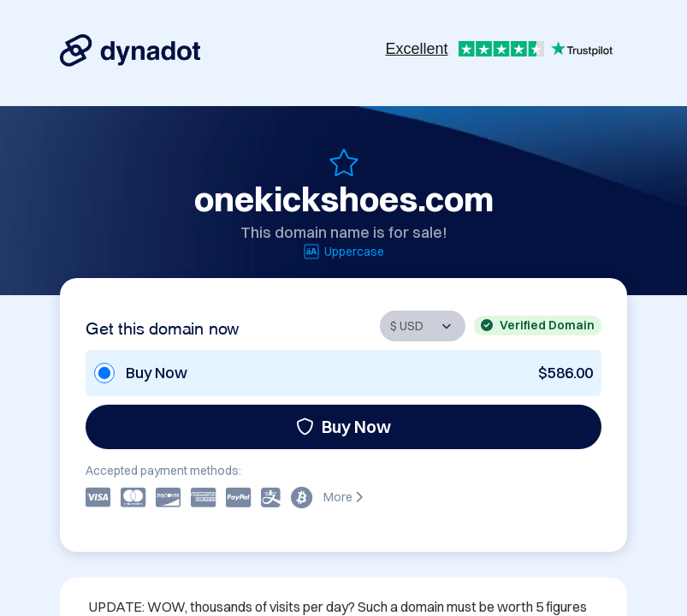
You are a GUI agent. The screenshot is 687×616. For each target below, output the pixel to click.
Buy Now (343, 426)
